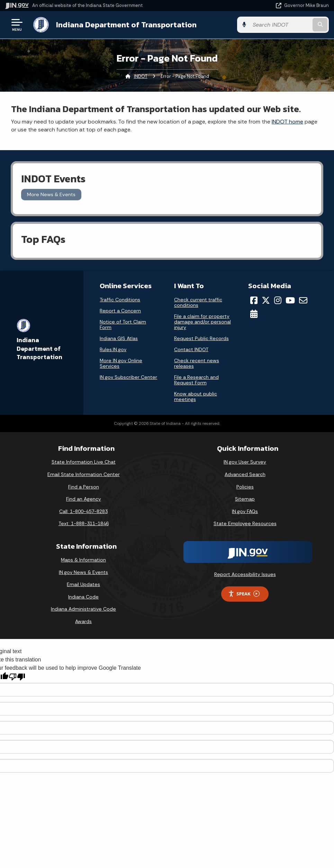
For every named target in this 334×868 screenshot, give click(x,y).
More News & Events (51, 194)
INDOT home (287, 122)
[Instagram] (278, 300)
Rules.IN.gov (113, 349)
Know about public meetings (196, 396)
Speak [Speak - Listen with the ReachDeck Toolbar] (244, 594)
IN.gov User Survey (245, 462)
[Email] (303, 300)
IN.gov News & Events (83, 572)
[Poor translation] (17, 677)
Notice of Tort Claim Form (123, 325)
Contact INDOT (191, 349)
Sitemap (245, 499)
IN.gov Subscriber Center (128, 377)
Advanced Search (245, 474)
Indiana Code (83, 597)
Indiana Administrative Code (83, 609)
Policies (245, 487)
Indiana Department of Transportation (126, 25)
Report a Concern (120, 311)
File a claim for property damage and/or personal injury (202, 322)
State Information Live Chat (84, 462)
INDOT (141, 76)
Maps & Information (83, 560)
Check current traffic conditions (198, 302)
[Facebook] (254, 300)
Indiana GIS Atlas (119, 338)
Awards (83, 621)
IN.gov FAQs (245, 511)
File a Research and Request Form (196, 380)
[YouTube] (290, 300)
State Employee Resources (245, 523)
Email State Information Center (84, 474)
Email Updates (83, 584)
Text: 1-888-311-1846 (84, 523)
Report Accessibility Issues (245, 574)
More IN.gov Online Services (121, 363)
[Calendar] (254, 314)
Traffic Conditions (120, 300)
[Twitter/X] (266, 300)
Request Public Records (201, 338)
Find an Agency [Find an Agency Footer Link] (84, 499)
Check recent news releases (197, 363)
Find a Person (84, 487)
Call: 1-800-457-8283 (83, 511)
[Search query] (280, 25)
